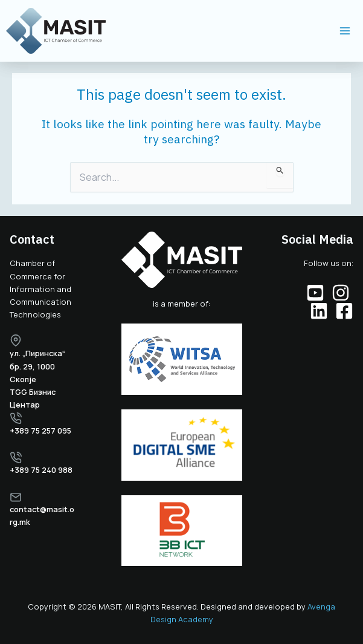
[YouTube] (315, 293)
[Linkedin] (319, 311)
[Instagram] (341, 293)
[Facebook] (344, 311)
